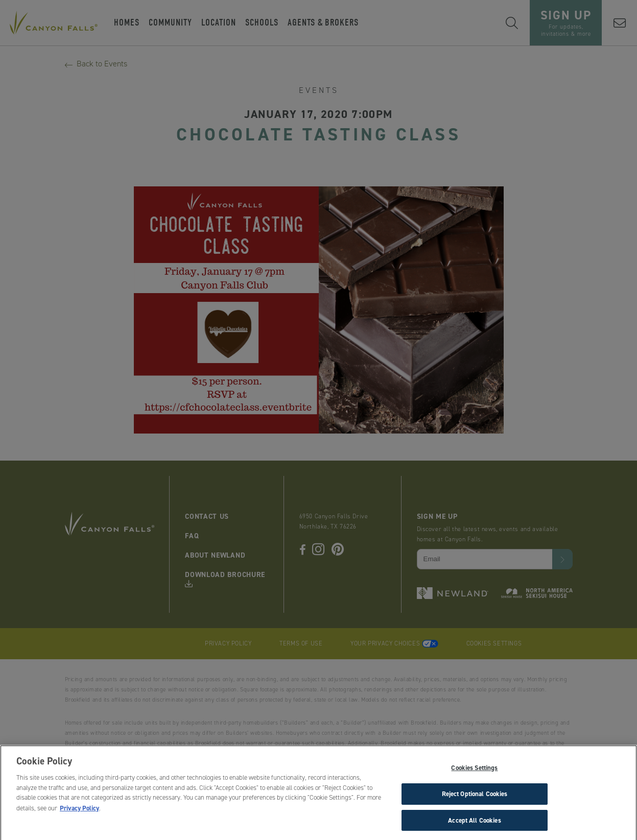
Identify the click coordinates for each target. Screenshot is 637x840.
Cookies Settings (474, 770)
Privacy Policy (79, 810)
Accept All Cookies (474, 822)
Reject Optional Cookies (475, 796)
